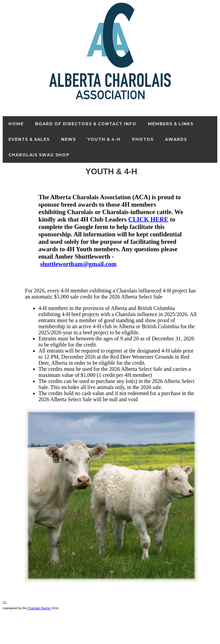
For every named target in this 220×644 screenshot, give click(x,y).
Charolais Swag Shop (39, 155)
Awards (176, 139)
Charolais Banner (39, 608)
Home (16, 124)
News (68, 139)
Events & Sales (29, 139)
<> (5, 602)
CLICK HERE (148, 219)
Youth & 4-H (104, 139)
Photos (143, 139)
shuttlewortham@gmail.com (78, 264)
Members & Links (171, 124)
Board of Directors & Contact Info (86, 124)
